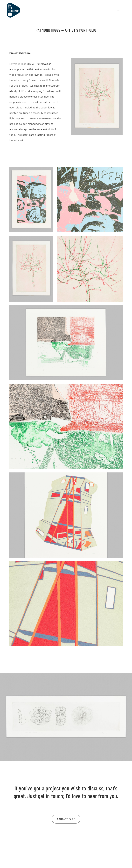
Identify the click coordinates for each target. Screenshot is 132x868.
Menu (121, 10)
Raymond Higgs (19, 64)
